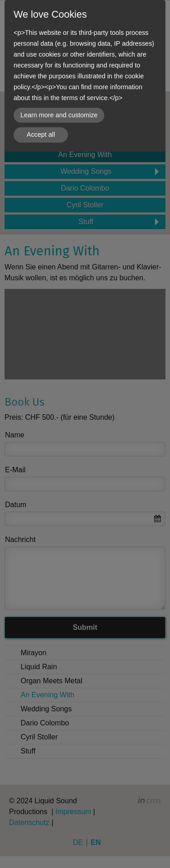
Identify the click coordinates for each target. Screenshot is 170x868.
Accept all (41, 134)
